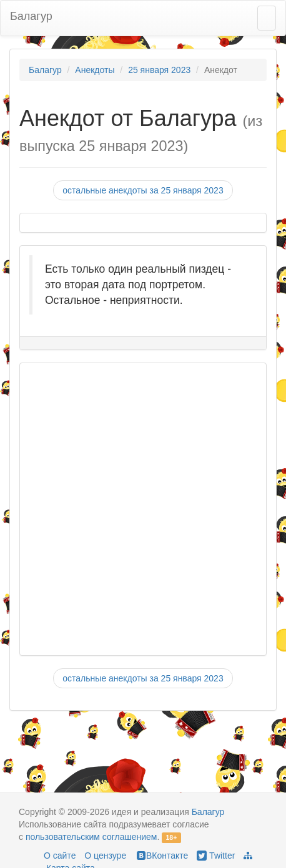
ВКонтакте (161, 856)
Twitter (216, 856)
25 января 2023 (159, 70)
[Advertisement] (137, 509)
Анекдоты (95, 70)
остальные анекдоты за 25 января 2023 (143, 190)
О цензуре (105, 856)
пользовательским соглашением (91, 837)
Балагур (31, 16)
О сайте (60, 856)
